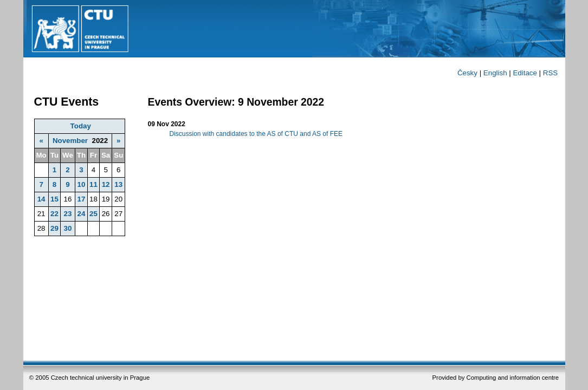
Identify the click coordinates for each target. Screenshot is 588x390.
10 (82, 184)
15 (54, 199)
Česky (467, 73)
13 (118, 184)
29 (54, 228)
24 (82, 214)
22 (54, 214)
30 (68, 228)
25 (93, 214)
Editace (525, 73)
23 (68, 214)
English (495, 73)
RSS (550, 73)
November (70, 141)
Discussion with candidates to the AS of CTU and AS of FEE (256, 134)
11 (93, 184)
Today (81, 126)
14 (41, 199)
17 (82, 199)
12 (106, 184)
